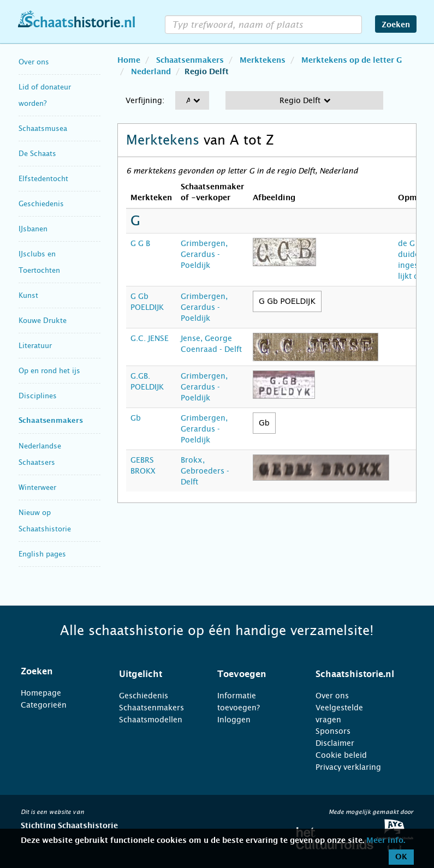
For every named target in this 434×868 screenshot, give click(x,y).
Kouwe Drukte (43, 321)
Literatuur (35, 346)
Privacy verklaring (348, 767)
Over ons (34, 62)
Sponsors (333, 731)
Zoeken (396, 25)
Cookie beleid (341, 755)
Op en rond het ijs (49, 371)
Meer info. (386, 841)
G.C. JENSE (150, 338)
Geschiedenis (41, 204)
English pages (42, 554)
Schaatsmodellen (151, 720)
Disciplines (38, 396)
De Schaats (37, 154)
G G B (140, 243)
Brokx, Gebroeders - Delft (205, 471)
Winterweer (37, 487)
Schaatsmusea (43, 128)
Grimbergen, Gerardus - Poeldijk (204, 254)
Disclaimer (335, 743)
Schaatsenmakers (51, 421)
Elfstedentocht (43, 179)
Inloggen (234, 720)
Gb (136, 418)
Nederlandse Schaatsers (40, 454)
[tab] (56, 672)
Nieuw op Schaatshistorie (45, 521)
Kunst (28, 295)
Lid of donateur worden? (45, 95)
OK (401, 857)
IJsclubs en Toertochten (39, 262)
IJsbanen (33, 229)
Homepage (41, 693)
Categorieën (44, 705)
